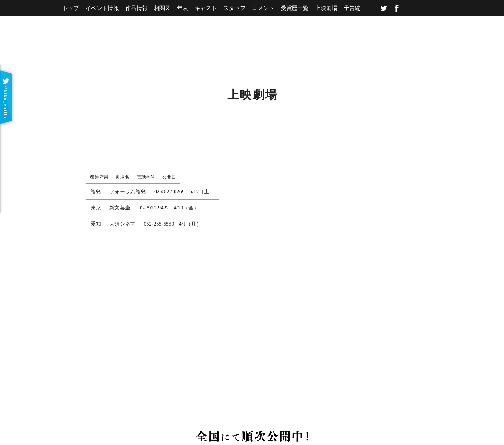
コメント (263, 8)
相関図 (162, 8)
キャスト (206, 8)
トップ (71, 8)
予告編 (352, 8)
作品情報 (136, 8)
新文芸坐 (120, 208)
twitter (384, 8)
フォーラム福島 (128, 192)
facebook (397, 8)
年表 (183, 8)
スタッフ (234, 8)
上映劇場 (326, 8)
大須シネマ (122, 224)
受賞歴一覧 (295, 8)
